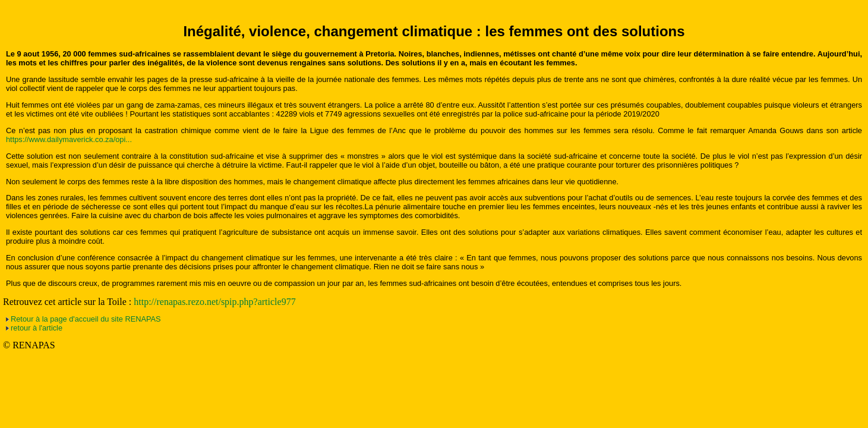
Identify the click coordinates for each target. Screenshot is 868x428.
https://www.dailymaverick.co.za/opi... (69, 139)
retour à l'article (37, 328)
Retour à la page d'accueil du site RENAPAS (86, 319)
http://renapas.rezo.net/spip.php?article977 (214, 302)
